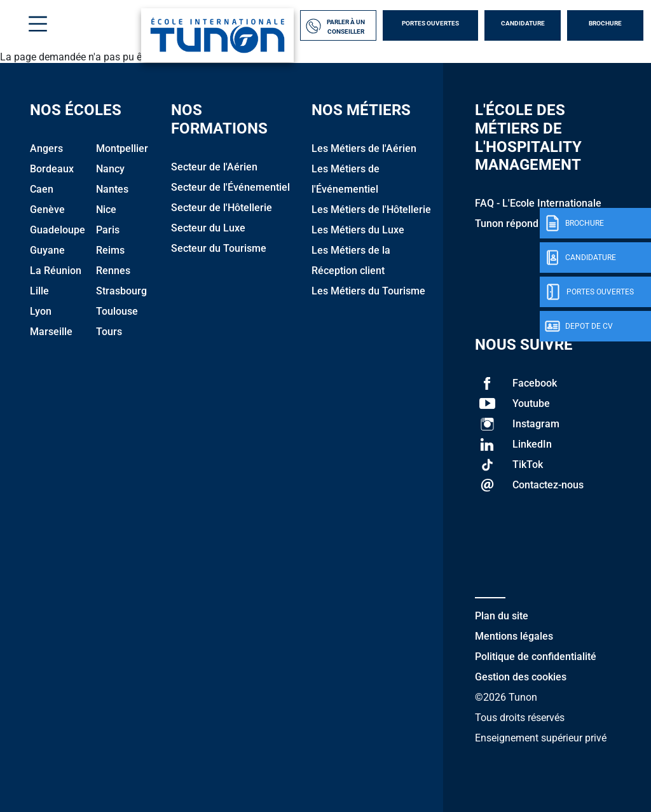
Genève (47, 210)
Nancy (110, 169)
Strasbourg (121, 291)
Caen (42, 189)
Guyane (47, 250)
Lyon (41, 311)
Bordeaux (52, 169)
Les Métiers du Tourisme (368, 291)
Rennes (113, 271)
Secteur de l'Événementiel (230, 187)
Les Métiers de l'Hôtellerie (371, 210)
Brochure (605, 23)
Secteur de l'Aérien (214, 167)
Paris (108, 230)
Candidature (523, 23)
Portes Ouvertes (430, 23)
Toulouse (117, 311)
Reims (110, 250)
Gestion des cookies (521, 677)
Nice (106, 210)
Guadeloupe (58, 230)
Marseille (51, 332)
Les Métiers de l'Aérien (364, 148)
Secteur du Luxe (208, 228)
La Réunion (56, 271)
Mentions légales (514, 636)
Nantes (112, 189)
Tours (109, 332)
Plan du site (502, 616)
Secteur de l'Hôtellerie (222, 208)
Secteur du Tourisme (219, 248)
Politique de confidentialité (536, 657)
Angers (46, 148)
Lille (39, 291)
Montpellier (122, 148)
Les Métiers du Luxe (358, 230)
